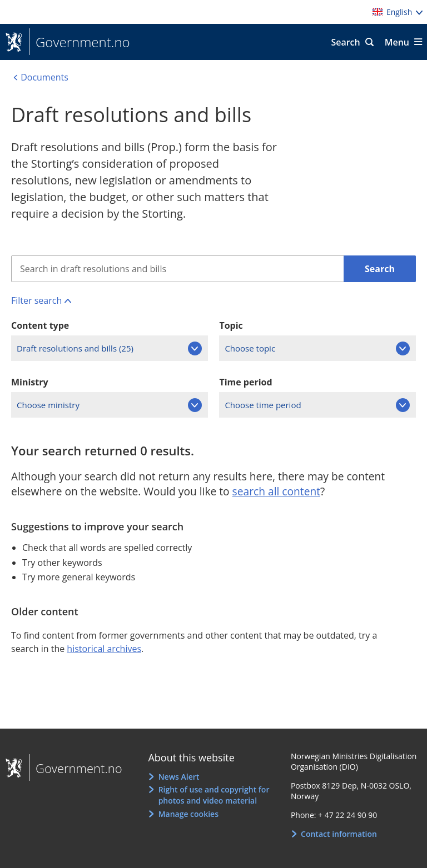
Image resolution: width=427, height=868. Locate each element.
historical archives (104, 649)
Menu (397, 42)
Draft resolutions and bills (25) (75, 348)
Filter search (36, 300)
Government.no (80, 42)
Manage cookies (188, 814)
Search (345, 42)
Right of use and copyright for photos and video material (214, 795)
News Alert (179, 777)
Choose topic (250, 348)
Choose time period (263, 405)
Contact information (339, 834)
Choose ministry (48, 405)
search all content (276, 491)
